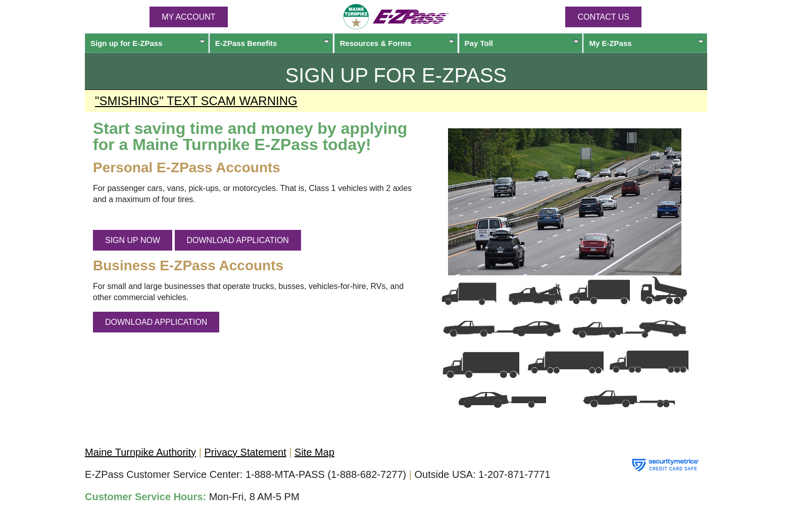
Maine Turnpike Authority (140, 452)
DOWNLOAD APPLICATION (238, 240)
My (646, 43)
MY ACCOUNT (188, 17)
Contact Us (603, 17)
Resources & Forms (397, 43)
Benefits (273, 43)
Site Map (314, 452)
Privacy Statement (245, 452)
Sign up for (148, 43)
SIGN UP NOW (133, 240)
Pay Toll (522, 43)
